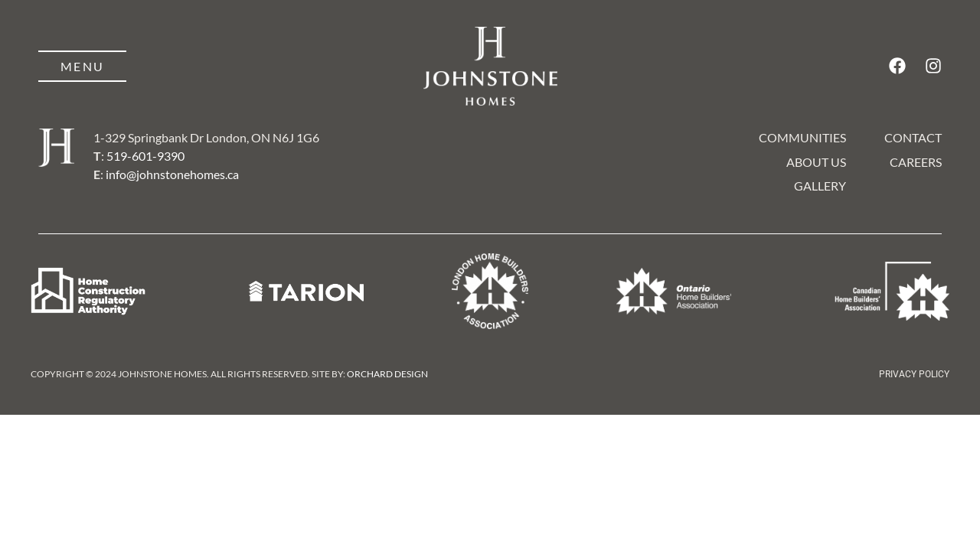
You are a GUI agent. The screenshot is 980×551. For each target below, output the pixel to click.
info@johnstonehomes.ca (172, 174)
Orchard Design (387, 374)
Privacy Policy (914, 374)
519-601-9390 (145, 156)
